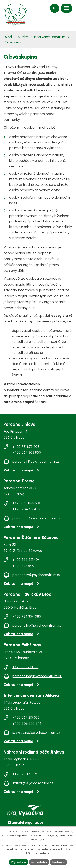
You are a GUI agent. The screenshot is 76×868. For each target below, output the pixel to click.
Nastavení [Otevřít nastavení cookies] (59, 862)
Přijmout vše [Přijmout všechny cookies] (19, 862)
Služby (23, 37)
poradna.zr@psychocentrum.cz (36, 575)
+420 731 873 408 (26, 447)
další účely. (39, 840)
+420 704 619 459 (26, 509)
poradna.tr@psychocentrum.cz (36, 518)
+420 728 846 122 (26, 566)
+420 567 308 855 (27, 452)
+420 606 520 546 (27, 724)
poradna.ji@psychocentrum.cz (36, 461)
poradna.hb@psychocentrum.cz (37, 625)
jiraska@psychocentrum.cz (33, 783)
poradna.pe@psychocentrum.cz (37, 676)
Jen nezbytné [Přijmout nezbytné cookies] (39, 862)
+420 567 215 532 (26, 717)
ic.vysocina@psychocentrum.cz (36, 732)
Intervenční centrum (50, 37)
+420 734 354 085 (27, 616)
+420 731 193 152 (25, 774)
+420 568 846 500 (27, 503)
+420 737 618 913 (25, 667)
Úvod (8, 37)
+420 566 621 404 (26, 560)
